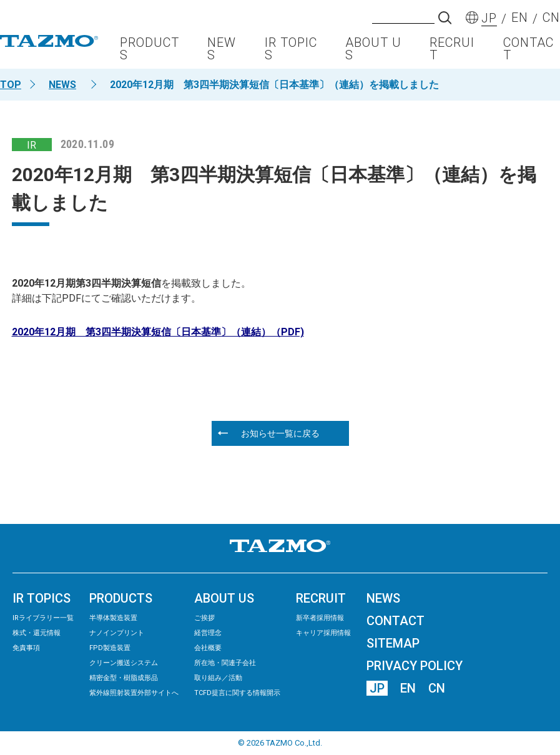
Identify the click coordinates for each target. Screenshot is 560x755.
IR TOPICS (291, 54)
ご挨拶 (204, 618)
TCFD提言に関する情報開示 (237, 693)
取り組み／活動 (218, 678)
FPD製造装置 (110, 648)
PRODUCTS (150, 54)
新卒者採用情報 (320, 618)
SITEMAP (393, 643)
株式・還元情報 (37, 633)
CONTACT (528, 54)
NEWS (222, 54)
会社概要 (208, 648)
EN (408, 688)
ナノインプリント (117, 633)
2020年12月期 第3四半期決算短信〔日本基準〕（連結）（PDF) (158, 332)
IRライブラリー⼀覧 (43, 618)
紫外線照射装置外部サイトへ (134, 693)
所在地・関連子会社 (225, 663)
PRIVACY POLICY (415, 666)
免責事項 (26, 648)
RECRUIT (452, 54)
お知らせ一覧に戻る (280, 433)
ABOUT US (373, 54)
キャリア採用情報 (323, 633)
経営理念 (208, 633)
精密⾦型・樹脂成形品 (124, 678)
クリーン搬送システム (124, 663)
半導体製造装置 (113, 618)
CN (437, 688)
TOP (11, 85)
